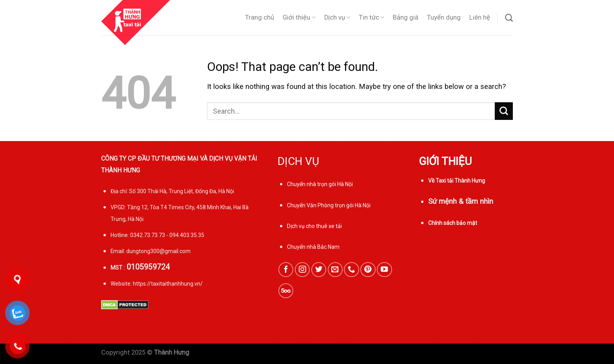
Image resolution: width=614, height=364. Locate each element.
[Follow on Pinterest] (368, 270)
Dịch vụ (337, 18)
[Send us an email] (335, 270)
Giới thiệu (299, 18)
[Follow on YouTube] (384, 270)
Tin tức (371, 18)
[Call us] (351, 270)
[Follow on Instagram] (302, 270)
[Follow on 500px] (286, 291)
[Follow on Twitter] (319, 270)
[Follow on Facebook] (286, 270)
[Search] (509, 18)
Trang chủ (260, 17)
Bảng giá (406, 17)
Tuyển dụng (444, 17)
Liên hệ (480, 17)
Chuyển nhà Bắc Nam (313, 247)
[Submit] (504, 111)
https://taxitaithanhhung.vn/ (168, 284)
